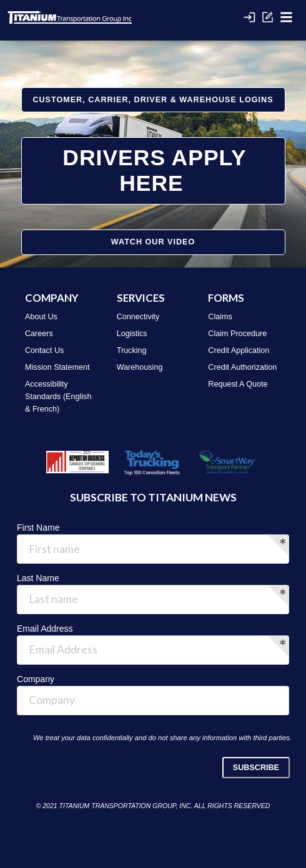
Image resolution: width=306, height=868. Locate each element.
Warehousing (140, 367)
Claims (220, 317)
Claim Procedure (237, 334)
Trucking (132, 350)
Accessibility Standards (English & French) (58, 397)
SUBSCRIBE (256, 768)
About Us (41, 317)
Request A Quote (238, 384)
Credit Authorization (242, 367)
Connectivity (138, 317)
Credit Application (239, 350)
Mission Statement (57, 367)
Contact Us (44, 350)
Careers (39, 334)
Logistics (132, 334)
